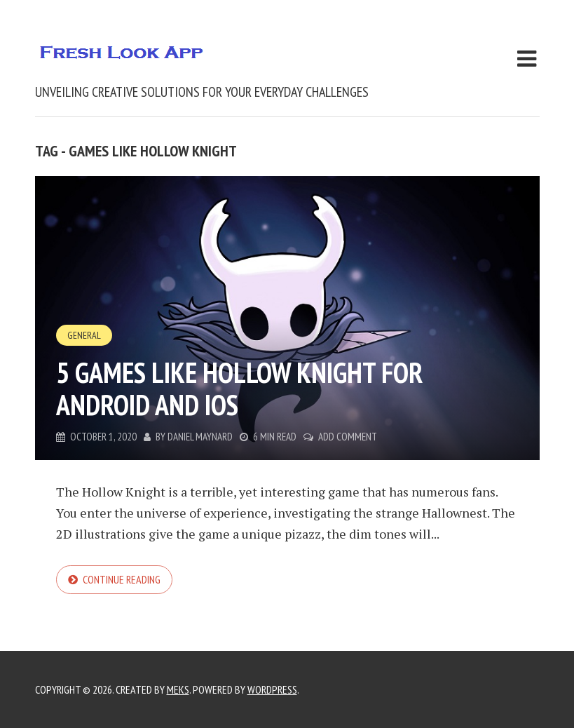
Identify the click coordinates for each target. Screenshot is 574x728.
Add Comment (348, 437)
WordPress (272, 689)
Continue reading (122, 579)
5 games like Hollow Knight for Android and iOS (239, 389)
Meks (178, 689)
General (84, 335)
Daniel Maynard (200, 437)
